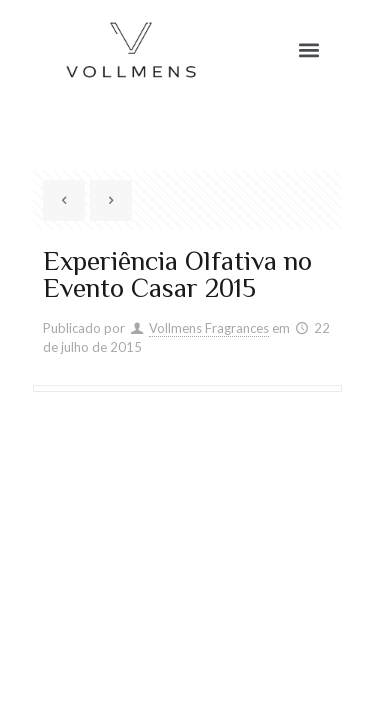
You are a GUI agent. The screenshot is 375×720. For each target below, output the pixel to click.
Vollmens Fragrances (209, 328)
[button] (309, 50)
